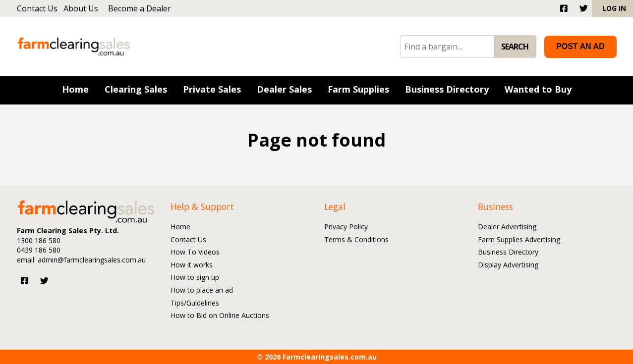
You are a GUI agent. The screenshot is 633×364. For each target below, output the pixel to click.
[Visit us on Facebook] (25, 281)
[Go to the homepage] (79, 46)
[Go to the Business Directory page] (447, 90)
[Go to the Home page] (75, 90)
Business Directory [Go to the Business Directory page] (508, 252)
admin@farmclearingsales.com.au (92, 260)
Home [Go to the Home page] (180, 227)
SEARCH (515, 47)
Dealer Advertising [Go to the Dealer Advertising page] (507, 227)
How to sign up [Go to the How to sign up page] (195, 278)
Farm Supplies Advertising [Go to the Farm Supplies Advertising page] (519, 240)
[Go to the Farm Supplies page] (358, 90)
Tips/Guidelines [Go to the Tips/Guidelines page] (195, 303)
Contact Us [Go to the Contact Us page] (37, 8)
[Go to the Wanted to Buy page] (538, 90)
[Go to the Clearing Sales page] (136, 90)
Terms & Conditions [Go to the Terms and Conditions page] (356, 240)
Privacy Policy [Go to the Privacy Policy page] (346, 227)
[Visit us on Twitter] (44, 281)
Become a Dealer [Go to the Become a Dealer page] (140, 8)
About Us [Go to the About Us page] (81, 8)
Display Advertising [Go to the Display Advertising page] (508, 265)
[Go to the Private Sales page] (212, 90)
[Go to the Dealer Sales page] (284, 90)
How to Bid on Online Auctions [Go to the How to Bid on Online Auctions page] (220, 316)
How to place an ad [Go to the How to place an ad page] (202, 290)
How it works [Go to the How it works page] (192, 265)
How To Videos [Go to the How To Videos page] (195, 252)
